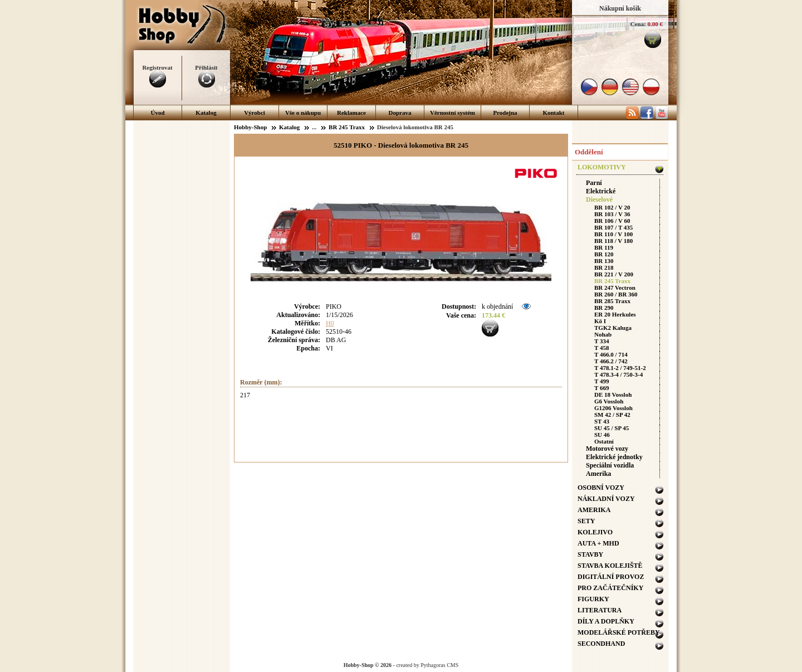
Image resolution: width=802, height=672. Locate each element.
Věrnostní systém (453, 113)
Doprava (400, 113)
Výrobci (255, 113)
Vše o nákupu (303, 113)
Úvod (157, 113)
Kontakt (553, 113)
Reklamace (351, 113)
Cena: (638, 24)
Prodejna (505, 113)
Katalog (206, 113)
